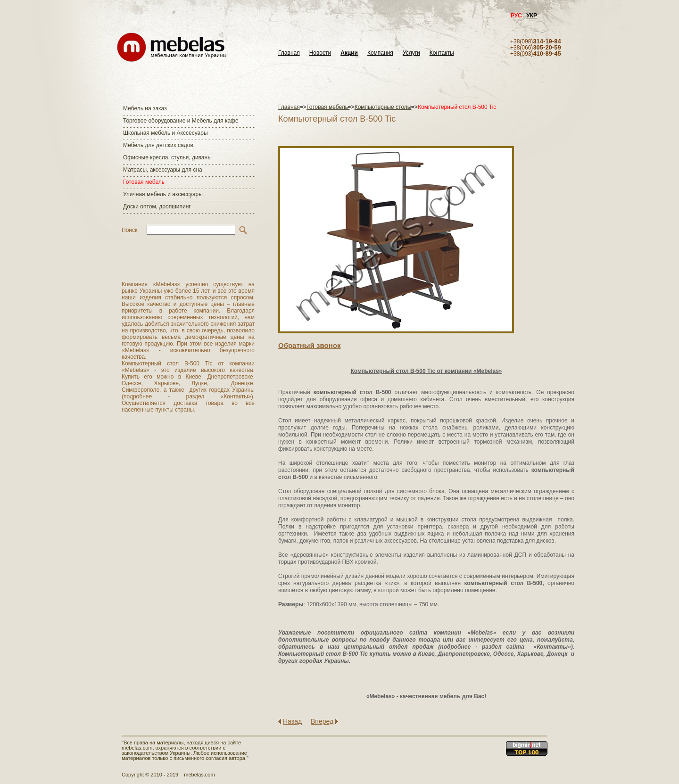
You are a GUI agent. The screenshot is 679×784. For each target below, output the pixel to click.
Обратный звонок (309, 345)
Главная (289, 53)
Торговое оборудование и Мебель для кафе (181, 121)
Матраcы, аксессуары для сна (163, 170)
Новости (320, 53)
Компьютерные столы (383, 107)
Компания (380, 53)
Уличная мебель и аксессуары (163, 194)
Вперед (322, 721)
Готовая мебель (144, 182)
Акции (349, 53)
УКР (532, 16)
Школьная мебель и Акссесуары (166, 133)
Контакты (442, 53)
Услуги (411, 53)
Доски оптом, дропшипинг (157, 206)
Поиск (129, 230)
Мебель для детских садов (158, 145)
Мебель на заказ (145, 108)
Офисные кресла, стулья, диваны (167, 157)
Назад (292, 721)
